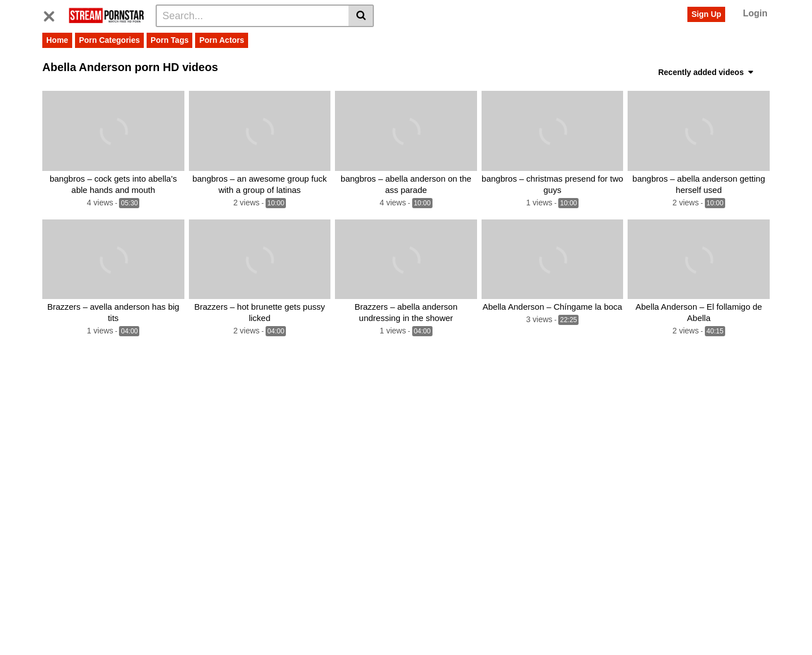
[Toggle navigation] (53, 14)
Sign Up (706, 14)
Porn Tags (169, 40)
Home (57, 40)
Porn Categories (109, 40)
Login (755, 13)
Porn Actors (222, 40)
